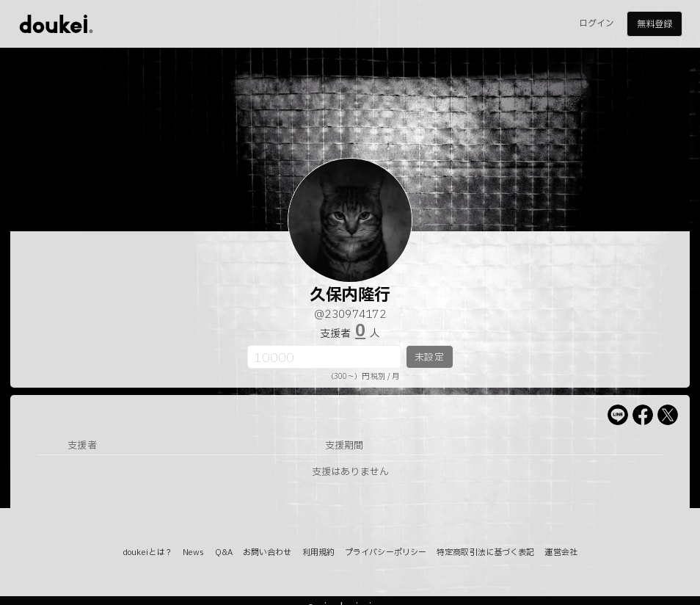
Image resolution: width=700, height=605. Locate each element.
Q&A (224, 553)
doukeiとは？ (147, 553)
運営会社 (561, 553)
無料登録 (655, 24)
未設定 (429, 358)
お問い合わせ (267, 553)
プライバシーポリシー (386, 553)
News (193, 553)
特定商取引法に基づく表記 (485, 553)
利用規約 (318, 553)
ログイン (597, 23)
